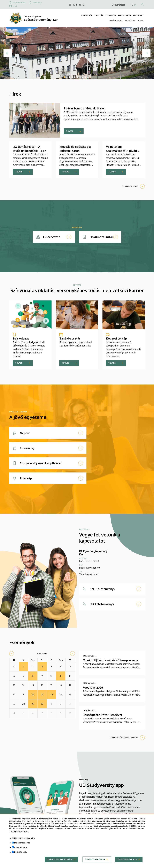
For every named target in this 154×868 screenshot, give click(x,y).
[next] (72, 654)
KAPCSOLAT (138, 15)
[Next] (146, 53)
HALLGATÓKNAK (130, 21)
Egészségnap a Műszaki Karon (85, 108)
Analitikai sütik (21, 848)
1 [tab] (64, 77)
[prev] (12, 654)
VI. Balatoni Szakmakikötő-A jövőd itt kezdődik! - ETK (123, 151)
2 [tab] (67, 77)
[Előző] (8, 53)
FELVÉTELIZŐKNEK (116, 21)
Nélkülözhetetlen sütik (25, 839)
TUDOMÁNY (111, 15)
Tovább (70, 131)
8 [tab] (83, 77)
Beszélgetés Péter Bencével (102, 715)
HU (132, 5)
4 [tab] (72, 77)
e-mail (15, 6)
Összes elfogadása (127, 860)
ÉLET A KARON (124, 15)
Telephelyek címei (89, 574)
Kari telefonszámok (19, 3)
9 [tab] (85, 77)
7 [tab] (80, 77)
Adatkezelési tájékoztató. (107, 829)
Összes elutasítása (95, 860)
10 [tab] (88, 77)
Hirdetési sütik (21, 853)
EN (135, 5)
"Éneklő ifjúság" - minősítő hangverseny (110, 660)
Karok (75, 5)
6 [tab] (77, 77)
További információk (19, 832)
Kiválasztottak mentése (60, 860)
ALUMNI (141, 21)
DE (70, 5)
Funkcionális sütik (22, 844)
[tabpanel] (77, 53)
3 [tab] (70, 77)
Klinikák (82, 5)
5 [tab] (75, 77)
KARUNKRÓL (87, 15)
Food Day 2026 (93, 687)
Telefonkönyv (37, 3)
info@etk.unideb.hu (89, 568)
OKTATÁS (99, 15)
